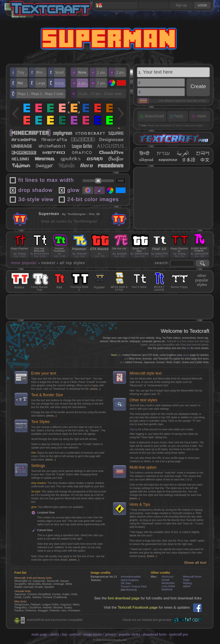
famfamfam (168, 583)
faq (188, 348)
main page (39, 634)
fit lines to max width (46, 180)
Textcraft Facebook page (138, 607)
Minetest (131, 590)
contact (75, 634)
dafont (187, 586)
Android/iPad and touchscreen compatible (55, 620)
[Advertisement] (173, 198)
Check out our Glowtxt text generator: (147, 620)
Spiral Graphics (130, 580)
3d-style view (36, 199)
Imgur (186, 580)
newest (48, 263)
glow (73, 190)
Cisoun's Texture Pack (134, 587)
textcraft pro (179, 634)
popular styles (129, 634)
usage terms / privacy (100, 634)
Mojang (187, 583)
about (186, 355)
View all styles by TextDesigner (69, 221)
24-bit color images (93, 199)
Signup (134, 429)
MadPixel (167, 590)
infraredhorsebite (131, 577)
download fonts (155, 634)
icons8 (165, 580)
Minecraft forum (192, 577)
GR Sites (126, 583)
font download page (124, 598)
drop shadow (35, 190)
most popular (24, 263)
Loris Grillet (168, 586)
